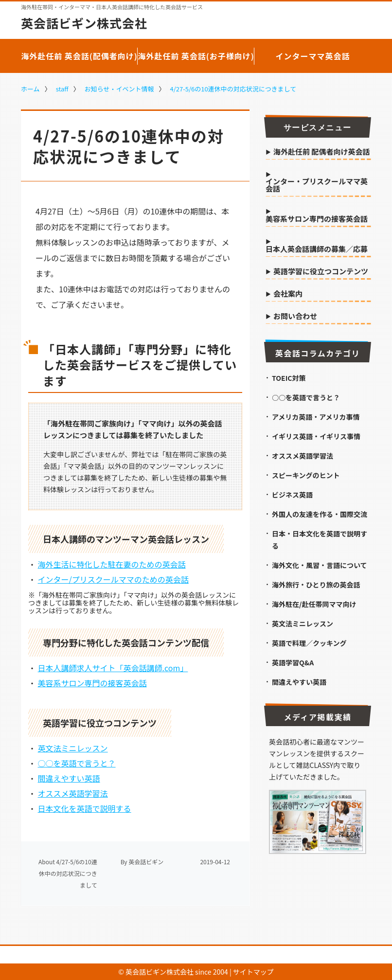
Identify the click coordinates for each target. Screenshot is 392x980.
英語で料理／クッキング (309, 643)
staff (62, 89)
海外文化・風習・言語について (320, 565)
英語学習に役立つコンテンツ (321, 272)
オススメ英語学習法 (73, 793)
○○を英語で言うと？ (77, 763)
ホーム (30, 89)
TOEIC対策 (289, 378)
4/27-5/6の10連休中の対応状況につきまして (233, 89)
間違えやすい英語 (69, 778)
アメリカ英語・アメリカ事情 (316, 417)
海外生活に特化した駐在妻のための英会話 (112, 564)
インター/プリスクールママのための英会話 (113, 579)
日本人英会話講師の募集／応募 (317, 249)
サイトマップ (253, 972)
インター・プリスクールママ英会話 (317, 186)
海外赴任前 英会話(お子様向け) (196, 56)
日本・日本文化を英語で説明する (320, 540)
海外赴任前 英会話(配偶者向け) (79, 56)
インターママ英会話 (312, 56)
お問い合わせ (295, 317)
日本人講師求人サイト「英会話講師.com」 (113, 668)
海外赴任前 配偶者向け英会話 (321, 152)
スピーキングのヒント (306, 475)
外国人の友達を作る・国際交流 (320, 514)
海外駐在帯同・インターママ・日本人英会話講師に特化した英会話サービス (112, 7)
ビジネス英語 (292, 495)
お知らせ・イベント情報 (119, 89)
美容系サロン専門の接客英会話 (92, 683)
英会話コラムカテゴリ (318, 353)
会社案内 (288, 294)
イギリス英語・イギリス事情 (316, 436)
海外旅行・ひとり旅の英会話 (316, 585)
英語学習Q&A (293, 662)
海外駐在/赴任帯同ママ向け (314, 604)
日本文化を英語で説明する (85, 808)
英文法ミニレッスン (73, 748)
